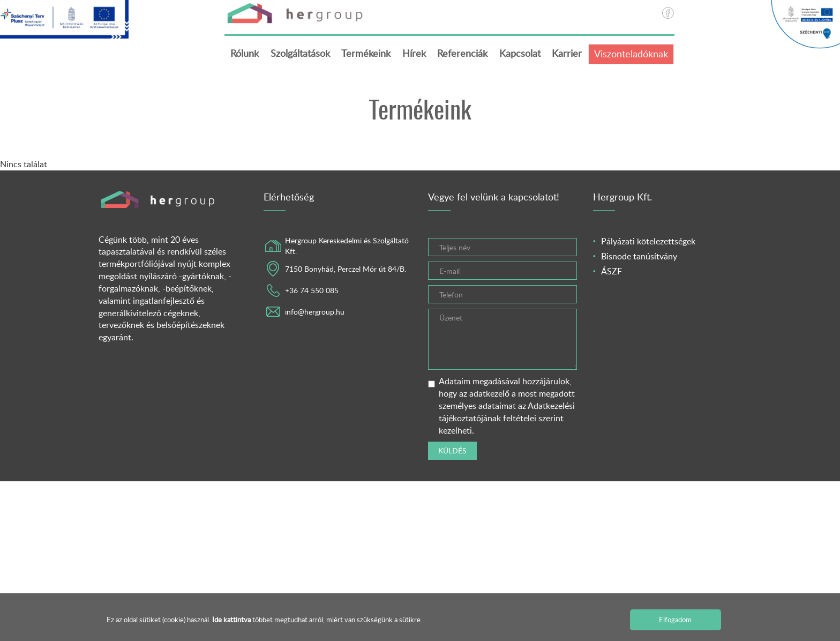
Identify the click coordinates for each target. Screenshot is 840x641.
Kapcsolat (520, 53)
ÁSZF (612, 271)
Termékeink (366, 53)
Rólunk (245, 53)
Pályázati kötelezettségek (648, 242)
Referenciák (462, 53)
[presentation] (616, 443)
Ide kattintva (232, 620)
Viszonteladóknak (631, 54)
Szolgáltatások (300, 53)
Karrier (567, 53)
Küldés (452, 452)
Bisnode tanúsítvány (639, 256)
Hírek (414, 53)
